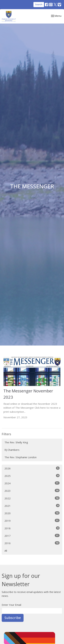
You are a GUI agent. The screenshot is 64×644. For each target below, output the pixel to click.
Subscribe (13, 618)
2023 (32, 491)
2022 (32, 498)
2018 (32, 528)
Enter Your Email (11, 605)
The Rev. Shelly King (16, 442)
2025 (32, 476)
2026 (32, 468)
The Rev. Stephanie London (20, 457)
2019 (32, 521)
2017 (32, 536)
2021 (32, 506)
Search (39, 4)
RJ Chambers (12, 450)
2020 (32, 513)
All (6, 551)
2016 (32, 543)
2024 (32, 483)
